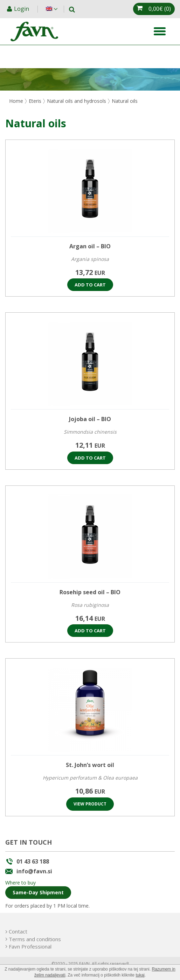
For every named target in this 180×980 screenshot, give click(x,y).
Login (22, 9)
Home (16, 101)
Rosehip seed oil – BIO (90, 592)
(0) (160, 9)
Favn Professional (30, 946)
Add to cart (90, 285)
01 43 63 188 (33, 861)
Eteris (35, 101)
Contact (18, 931)
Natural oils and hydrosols (77, 101)
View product (90, 804)
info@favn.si (34, 871)
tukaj (140, 975)
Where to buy (20, 883)
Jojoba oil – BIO (90, 419)
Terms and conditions (35, 939)
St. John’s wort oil (90, 765)
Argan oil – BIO (90, 246)
